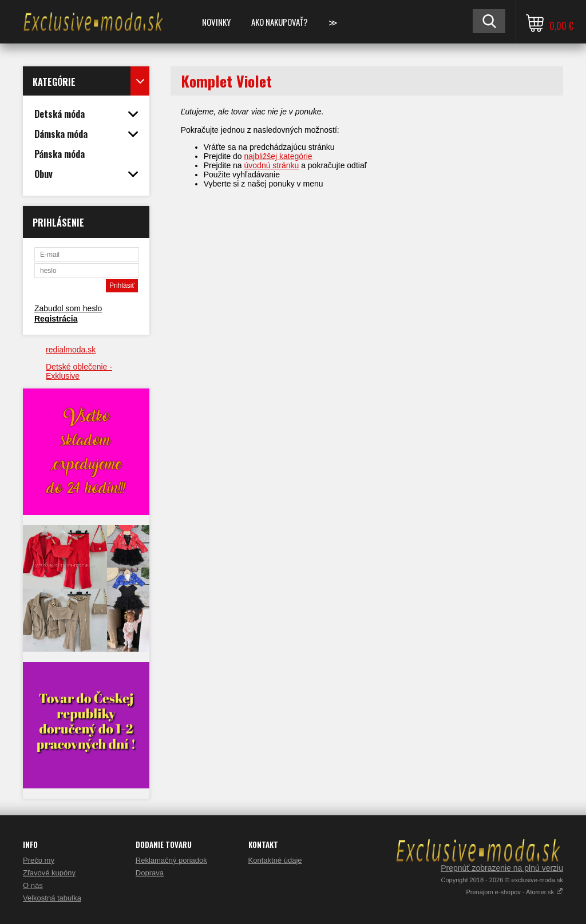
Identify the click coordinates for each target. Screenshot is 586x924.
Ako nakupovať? (280, 22)
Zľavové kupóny (49, 873)
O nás (33, 885)
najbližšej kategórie (278, 156)
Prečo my (39, 860)
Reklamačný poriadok (171, 860)
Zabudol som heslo (68, 308)
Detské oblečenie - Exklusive (79, 371)
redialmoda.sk (71, 350)
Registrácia (56, 319)
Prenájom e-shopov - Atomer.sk (514, 892)
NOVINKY (216, 22)
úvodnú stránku (272, 165)
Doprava (150, 873)
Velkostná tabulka (52, 898)
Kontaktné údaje (275, 860)
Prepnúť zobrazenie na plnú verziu (502, 868)
